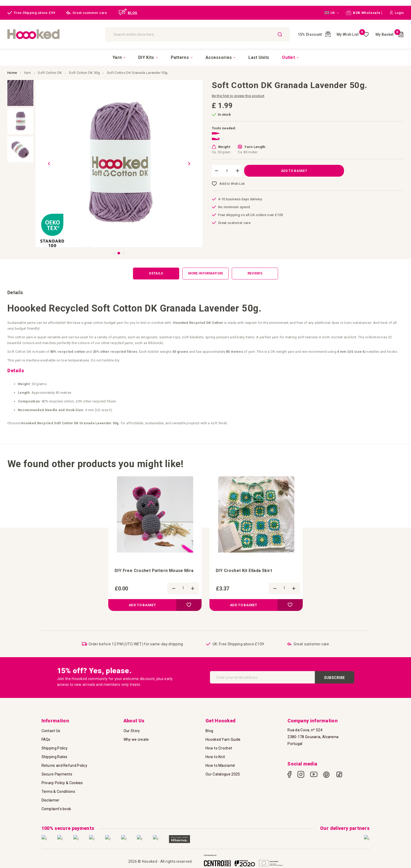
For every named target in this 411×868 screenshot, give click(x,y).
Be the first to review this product (238, 96)
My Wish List (351, 34)
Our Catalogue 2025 (223, 774)
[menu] (205, 57)
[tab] (156, 274)
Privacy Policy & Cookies (62, 783)
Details (156, 273)
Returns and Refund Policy (65, 765)
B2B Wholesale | (364, 13)
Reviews (255, 273)
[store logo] (54, 34)
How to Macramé (220, 765)
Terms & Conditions (58, 792)
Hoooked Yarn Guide (223, 739)
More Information (206, 273)
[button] (332, 13)
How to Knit (215, 757)
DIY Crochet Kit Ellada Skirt (244, 571)
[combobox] (197, 34)
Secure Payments (57, 774)
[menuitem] (119, 58)
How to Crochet (219, 748)
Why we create (136, 739)
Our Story (132, 731)
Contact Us (51, 731)
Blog (209, 731)
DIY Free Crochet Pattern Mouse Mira (154, 571)
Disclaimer (51, 800)
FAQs (46, 739)
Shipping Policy (55, 748)
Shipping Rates (55, 757)
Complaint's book (56, 809)
